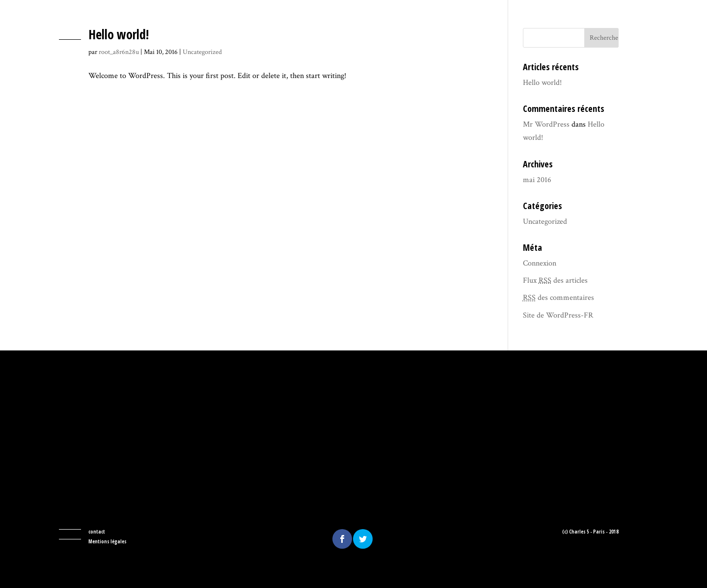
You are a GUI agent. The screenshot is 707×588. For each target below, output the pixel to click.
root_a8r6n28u (119, 52)
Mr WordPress (546, 124)
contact (97, 532)
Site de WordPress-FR (558, 315)
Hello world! (119, 34)
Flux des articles (555, 281)
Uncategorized (202, 52)
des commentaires (558, 298)
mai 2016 (537, 180)
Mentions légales (108, 541)
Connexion (540, 263)
